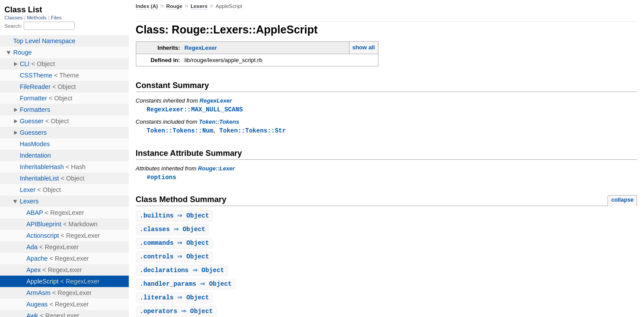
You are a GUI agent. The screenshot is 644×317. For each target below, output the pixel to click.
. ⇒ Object (176, 217)
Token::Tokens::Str (253, 131)
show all (363, 47)
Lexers (199, 6)
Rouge (174, 6)
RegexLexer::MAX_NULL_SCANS (195, 109)
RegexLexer (201, 48)
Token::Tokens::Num (180, 131)
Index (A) (147, 6)
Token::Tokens (219, 122)
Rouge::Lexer (216, 169)
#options (162, 178)
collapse (622, 201)
